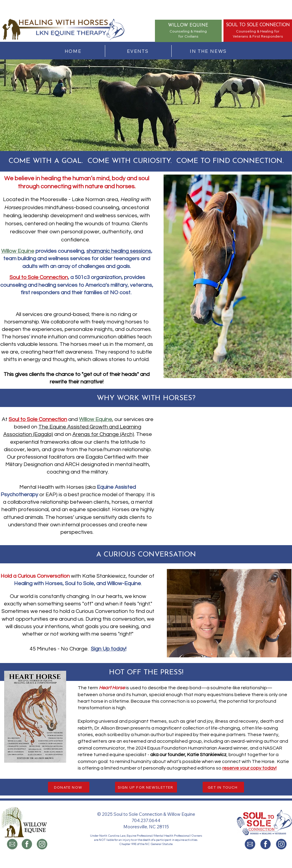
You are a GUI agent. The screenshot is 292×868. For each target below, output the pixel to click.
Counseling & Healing (255, 31)
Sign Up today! (109, 649)
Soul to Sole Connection (39, 277)
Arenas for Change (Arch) (103, 434)
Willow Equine (18, 251)
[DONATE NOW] (69, 787)
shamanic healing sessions (119, 251)
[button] (35, 717)
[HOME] (74, 51)
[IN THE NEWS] (209, 51)
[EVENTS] (138, 51)
